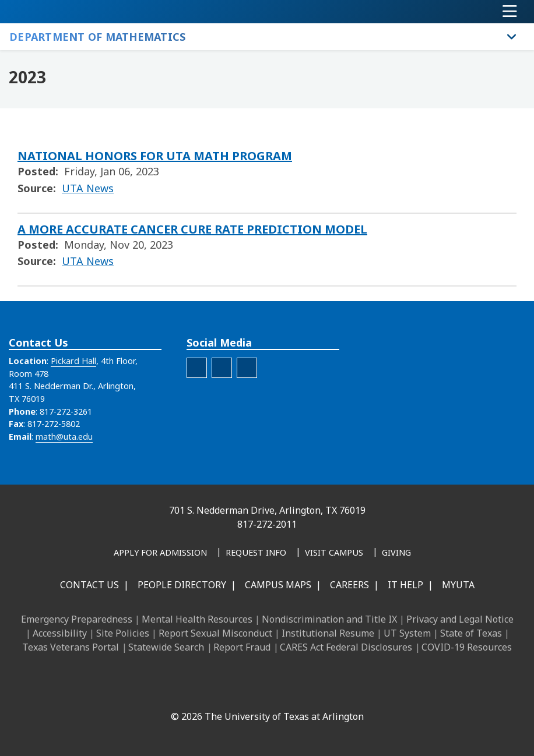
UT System (407, 633)
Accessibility (60, 633)
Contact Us (89, 585)
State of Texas (471, 633)
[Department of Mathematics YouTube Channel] (222, 368)
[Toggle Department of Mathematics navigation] (512, 37)
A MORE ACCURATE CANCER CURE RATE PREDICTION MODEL (192, 229)
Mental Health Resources (197, 619)
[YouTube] (276, 691)
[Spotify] (247, 368)
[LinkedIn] (199, 691)
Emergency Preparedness (77, 619)
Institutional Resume (328, 633)
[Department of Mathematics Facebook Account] (197, 368)
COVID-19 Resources (467, 647)
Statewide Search (166, 647)
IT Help (405, 585)
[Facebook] (174, 691)
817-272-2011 (267, 524)
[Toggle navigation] (510, 12)
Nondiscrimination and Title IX (329, 619)
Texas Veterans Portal (71, 647)
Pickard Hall (73, 361)
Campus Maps (278, 585)
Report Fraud (242, 647)
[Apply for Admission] (160, 553)
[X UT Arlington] (251, 691)
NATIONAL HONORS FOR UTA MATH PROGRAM (155, 156)
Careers (349, 585)
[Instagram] (225, 691)
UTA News (88, 188)
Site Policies (123, 633)
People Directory (182, 585)
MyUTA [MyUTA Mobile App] (458, 585)
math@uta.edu (64, 437)
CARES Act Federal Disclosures (346, 647)
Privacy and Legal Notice (460, 619)
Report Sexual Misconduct (215, 633)
